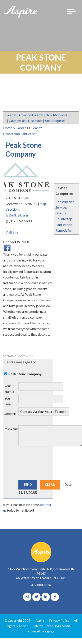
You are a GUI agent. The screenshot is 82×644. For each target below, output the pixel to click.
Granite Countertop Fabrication (64, 219)
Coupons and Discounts (26, 121)
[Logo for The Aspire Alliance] (21, 11)
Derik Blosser (19, 215)
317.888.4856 (41, 585)
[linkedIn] (46, 597)
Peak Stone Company (24, 149)
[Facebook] (55, 597)
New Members (56, 115)
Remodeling (64, 230)
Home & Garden (15, 128)
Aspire (40, 620)
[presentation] (50, 466)
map (43, 204)
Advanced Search (31, 115)
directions (13, 209)
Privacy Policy (59, 620)
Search (11, 115)
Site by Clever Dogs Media (52, 626)
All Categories (55, 121)
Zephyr (50, 631)
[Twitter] (36, 597)
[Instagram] (27, 597)
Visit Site (12, 232)
